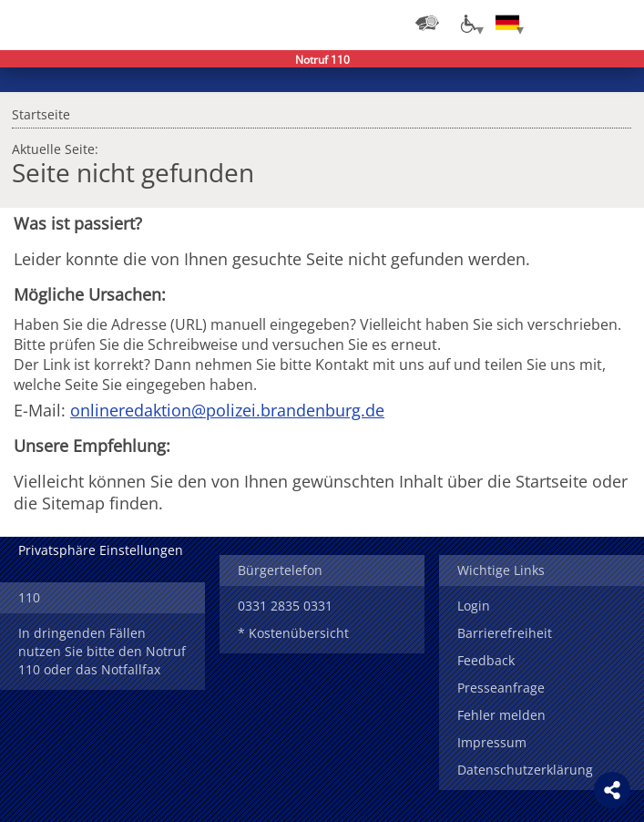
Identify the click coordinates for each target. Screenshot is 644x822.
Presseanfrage (501, 688)
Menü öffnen (617, 23)
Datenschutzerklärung (525, 770)
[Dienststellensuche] (427, 23)
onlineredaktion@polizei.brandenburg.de (227, 410)
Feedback (486, 660)
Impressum (492, 742)
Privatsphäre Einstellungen (101, 550)
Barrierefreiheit (505, 633)
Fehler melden (501, 715)
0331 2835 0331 (285, 606)
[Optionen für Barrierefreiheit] (467, 23)
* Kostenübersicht (293, 633)
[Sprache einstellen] (507, 23)
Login (474, 606)
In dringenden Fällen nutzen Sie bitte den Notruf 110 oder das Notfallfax (102, 651)
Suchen (580, 23)
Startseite (41, 112)
